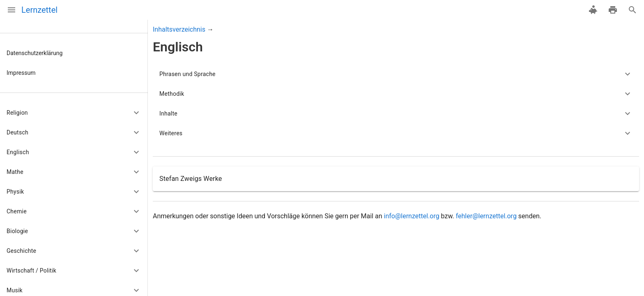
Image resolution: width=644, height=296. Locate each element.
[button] (74, 113)
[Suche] (632, 10)
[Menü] (11, 10)
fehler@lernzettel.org (486, 216)
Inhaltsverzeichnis (179, 29)
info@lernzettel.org (411, 216)
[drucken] (613, 10)
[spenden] (593, 10)
